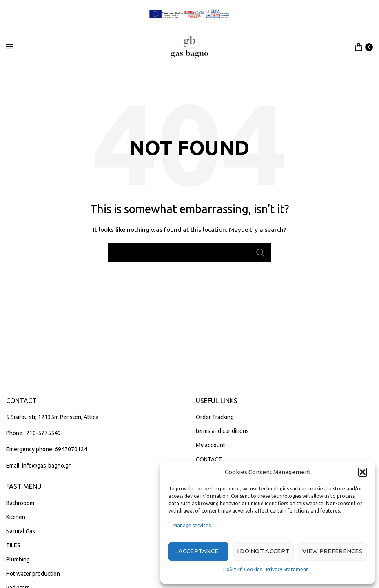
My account (211, 445)
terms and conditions (222, 431)
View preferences (332, 551)
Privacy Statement (287, 569)
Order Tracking (215, 417)
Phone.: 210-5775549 (33, 433)
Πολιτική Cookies (243, 569)
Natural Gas (21, 531)
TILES (13, 545)
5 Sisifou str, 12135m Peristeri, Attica (52, 417)
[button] (363, 472)
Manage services (192, 525)
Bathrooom (20, 503)
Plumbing (18, 559)
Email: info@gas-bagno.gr (38, 466)
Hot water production (33, 574)
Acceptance (198, 551)
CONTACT (209, 459)
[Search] (190, 253)
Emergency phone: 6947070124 (47, 449)
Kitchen (16, 517)
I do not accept (263, 551)
